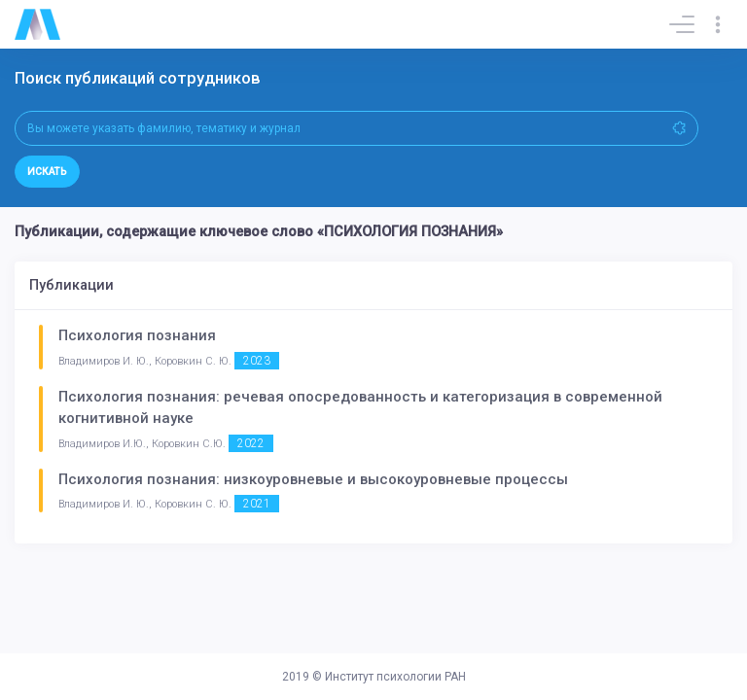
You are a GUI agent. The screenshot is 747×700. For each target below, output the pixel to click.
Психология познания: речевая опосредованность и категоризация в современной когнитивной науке (360, 408)
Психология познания (137, 335)
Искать (47, 172)
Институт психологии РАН (395, 677)
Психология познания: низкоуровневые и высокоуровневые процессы (313, 479)
